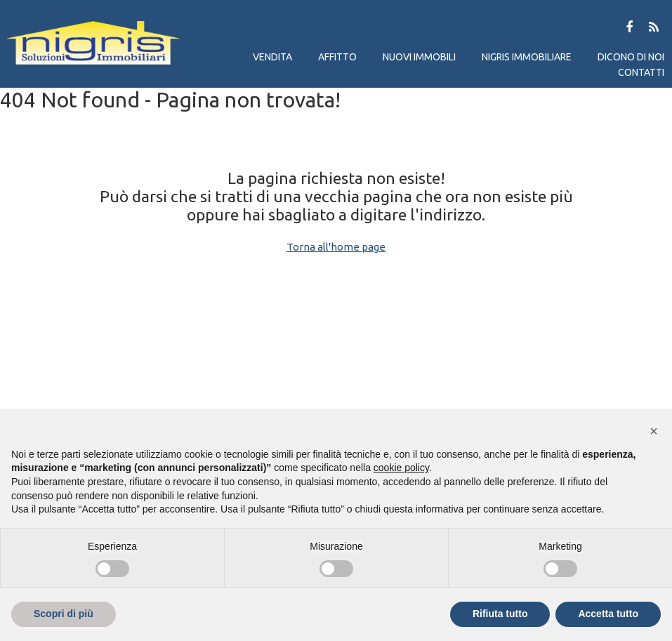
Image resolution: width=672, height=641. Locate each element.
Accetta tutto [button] (608, 614)
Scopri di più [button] (64, 614)
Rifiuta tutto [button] (500, 614)
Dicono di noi (631, 57)
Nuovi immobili (419, 57)
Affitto (337, 57)
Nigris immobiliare (527, 57)
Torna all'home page (336, 247)
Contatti (641, 72)
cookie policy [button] (401, 468)
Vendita (272, 57)
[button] (654, 431)
